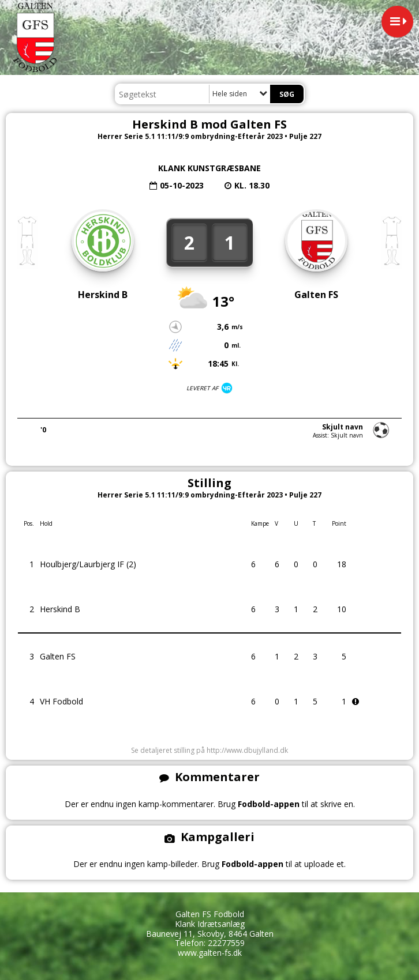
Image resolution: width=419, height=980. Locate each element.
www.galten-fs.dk (210, 953)
